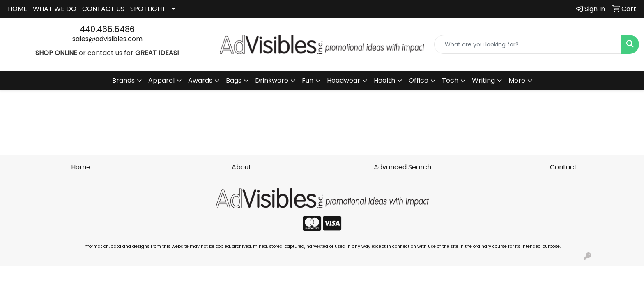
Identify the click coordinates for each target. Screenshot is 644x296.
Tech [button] (450, 80)
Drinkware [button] (272, 80)
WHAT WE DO (55, 9)
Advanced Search (402, 167)
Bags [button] (234, 80)
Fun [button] (308, 80)
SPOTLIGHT (148, 9)
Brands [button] (123, 80)
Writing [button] (483, 80)
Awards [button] (200, 80)
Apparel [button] (161, 80)
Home (81, 167)
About (241, 167)
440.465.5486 (107, 29)
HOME (17, 9)
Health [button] (384, 80)
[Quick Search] (528, 44)
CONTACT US (103, 9)
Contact (563, 167)
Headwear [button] (344, 80)
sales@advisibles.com (107, 39)
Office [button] (419, 80)
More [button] (517, 80)
